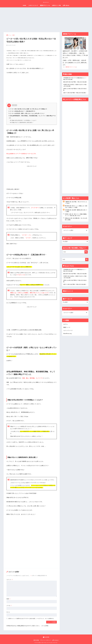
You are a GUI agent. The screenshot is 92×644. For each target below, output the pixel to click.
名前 (8, 599)
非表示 (14, 105)
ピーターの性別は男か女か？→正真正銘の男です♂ (22, 111)
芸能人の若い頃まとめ (46, 2)
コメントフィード (68, 339)
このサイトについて (33, 5)
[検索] (86, 256)
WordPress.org (68, 342)
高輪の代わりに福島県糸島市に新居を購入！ (22, 122)
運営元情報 (36, 640)
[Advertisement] (46, 20)
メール (9, 605)
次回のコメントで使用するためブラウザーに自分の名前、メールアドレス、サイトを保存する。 (31, 618)
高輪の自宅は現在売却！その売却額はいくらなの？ (23, 120)
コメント (10, 579)
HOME (24, 5)
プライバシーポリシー (45, 640)
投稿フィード (67, 336)
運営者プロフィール (45, 5)
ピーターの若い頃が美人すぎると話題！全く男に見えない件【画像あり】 (28, 108)
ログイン (66, 333)
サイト (8, 612)
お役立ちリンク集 (56, 5)
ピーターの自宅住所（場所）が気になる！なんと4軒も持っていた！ (27, 113)
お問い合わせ (66, 5)
